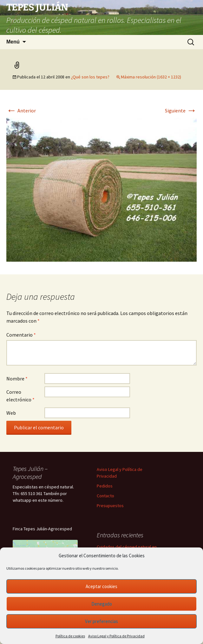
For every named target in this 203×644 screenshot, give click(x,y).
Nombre (17, 379)
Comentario (21, 335)
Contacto (105, 496)
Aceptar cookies (101, 586)
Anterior (21, 111)
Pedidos (105, 486)
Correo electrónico (20, 396)
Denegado (102, 604)
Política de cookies (70, 636)
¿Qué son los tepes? (90, 77)
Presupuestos (110, 506)
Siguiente (181, 111)
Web (11, 413)
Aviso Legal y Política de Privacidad (116, 636)
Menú (13, 42)
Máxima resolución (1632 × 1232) (151, 77)
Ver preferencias (101, 621)
